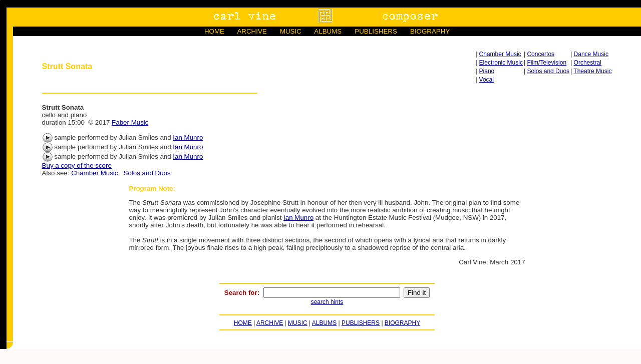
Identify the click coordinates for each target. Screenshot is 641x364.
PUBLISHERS (376, 31)
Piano (487, 71)
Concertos (541, 54)
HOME (214, 31)
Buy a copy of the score (77, 165)
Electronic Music (501, 63)
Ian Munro (188, 137)
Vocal (487, 80)
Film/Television (547, 63)
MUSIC (291, 31)
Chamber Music (500, 54)
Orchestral (588, 63)
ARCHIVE (252, 31)
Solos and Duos (548, 71)
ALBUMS (328, 31)
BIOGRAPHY (430, 31)
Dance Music (591, 54)
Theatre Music (592, 71)
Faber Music (130, 122)
